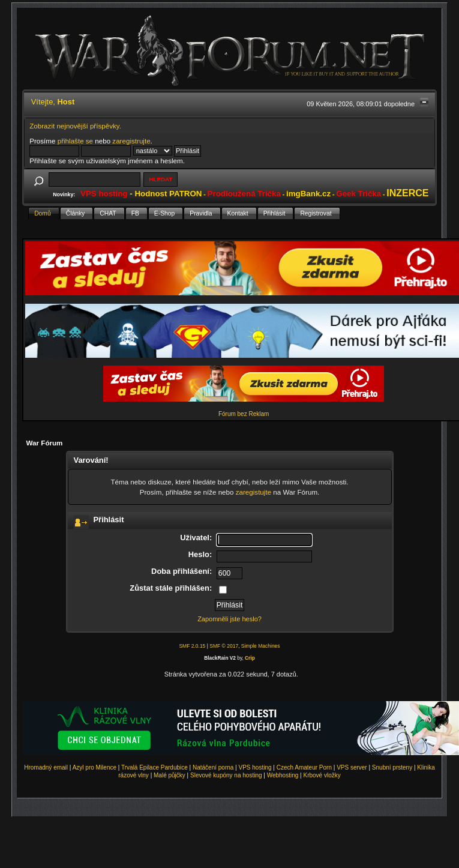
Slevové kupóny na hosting (226, 775)
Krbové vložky (322, 775)
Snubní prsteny (392, 767)
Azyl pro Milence (94, 767)
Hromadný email (46, 767)
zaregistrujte (131, 141)
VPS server (352, 767)
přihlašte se (75, 141)
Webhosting (283, 775)
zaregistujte (253, 492)
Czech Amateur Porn (304, 767)
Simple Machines (261, 646)
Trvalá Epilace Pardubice (154, 767)
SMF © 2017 (224, 646)
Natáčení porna (213, 767)
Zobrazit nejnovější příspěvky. (75, 126)
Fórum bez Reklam (244, 414)
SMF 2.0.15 (192, 646)
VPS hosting (255, 767)
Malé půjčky (169, 775)
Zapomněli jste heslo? (229, 619)
